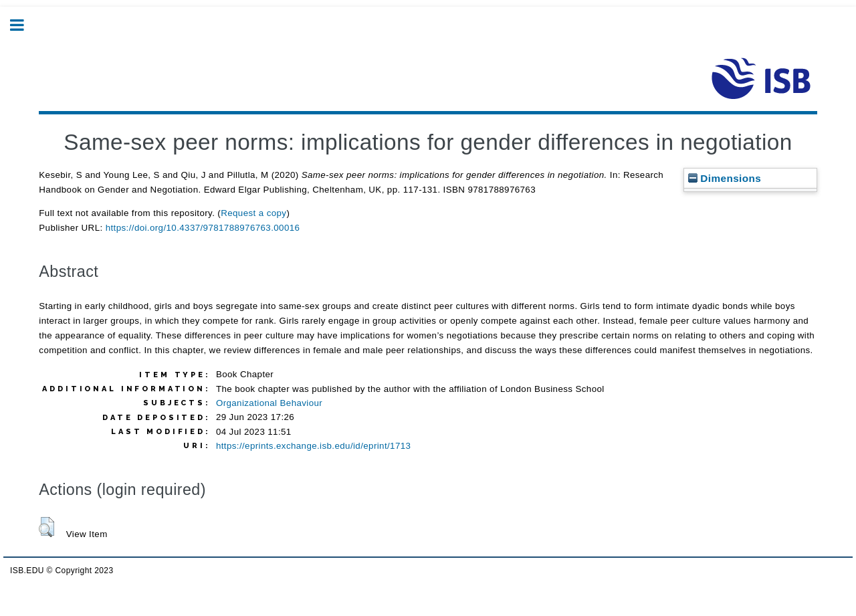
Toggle (24, 25)
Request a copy (253, 213)
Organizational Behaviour (269, 403)
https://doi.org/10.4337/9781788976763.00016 (203, 228)
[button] (46, 527)
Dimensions (725, 178)
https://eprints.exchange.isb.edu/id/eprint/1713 (313, 446)
